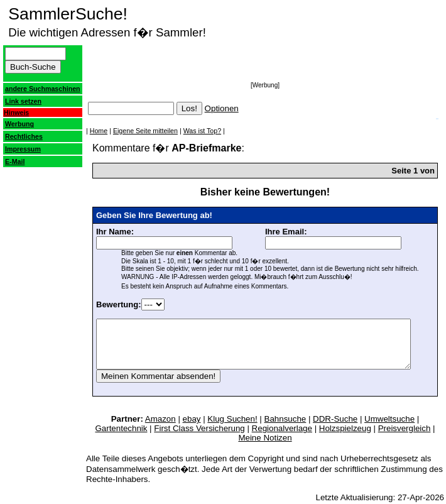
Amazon (123, 428)
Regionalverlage (217, 438)
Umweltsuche (353, 428)
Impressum (23, 156)
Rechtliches (24, 144)
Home (84, 131)
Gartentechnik (411, 428)
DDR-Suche (299, 428)
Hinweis (16, 120)
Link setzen (23, 109)
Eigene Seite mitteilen (131, 131)
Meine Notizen (399, 438)
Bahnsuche (248, 428)
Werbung (19, 131)
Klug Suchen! (196, 428)
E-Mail (15, 169)
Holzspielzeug (280, 438)
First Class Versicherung (134, 438)
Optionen (207, 108)
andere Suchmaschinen (31, 92)
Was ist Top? (188, 131)
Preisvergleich (340, 438)
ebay (155, 428)
